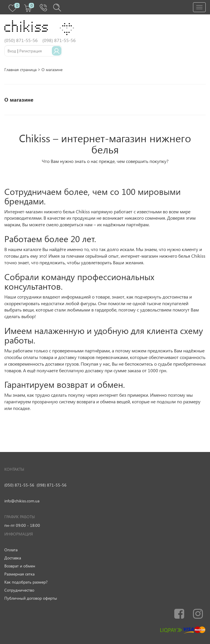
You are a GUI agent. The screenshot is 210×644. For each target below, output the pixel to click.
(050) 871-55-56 (19, 485)
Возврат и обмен (20, 566)
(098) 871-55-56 (52, 485)
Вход (12, 51)
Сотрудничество (19, 590)
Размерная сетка (19, 574)
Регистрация (31, 51)
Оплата (11, 550)
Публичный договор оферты (31, 598)
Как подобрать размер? (26, 582)
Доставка (13, 558)
